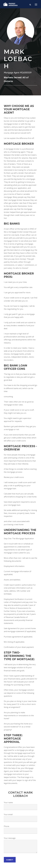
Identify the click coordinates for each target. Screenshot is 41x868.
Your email (8, 814)
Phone (7, 826)
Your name (8, 802)
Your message (10, 838)
